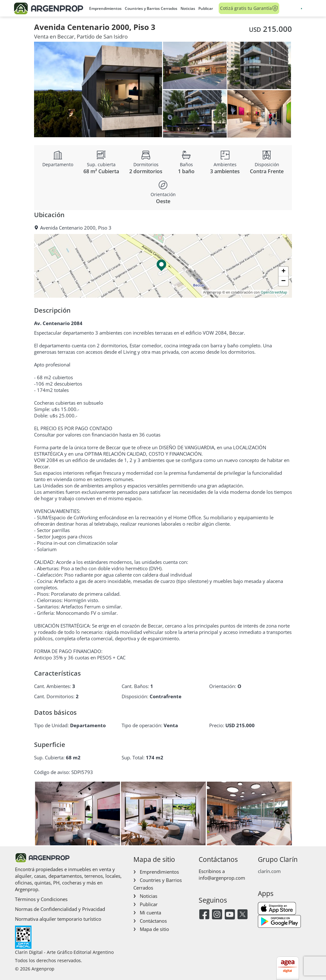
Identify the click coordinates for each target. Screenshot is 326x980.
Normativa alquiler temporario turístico (58, 919)
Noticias (188, 8)
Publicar (206, 8)
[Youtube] (230, 915)
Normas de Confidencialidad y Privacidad (60, 909)
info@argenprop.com (222, 878)
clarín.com (269, 871)
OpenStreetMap (274, 292)
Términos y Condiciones (41, 899)
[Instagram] (217, 915)
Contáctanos (153, 921)
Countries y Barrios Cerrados (151, 8)
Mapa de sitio (154, 929)
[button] (163, 266)
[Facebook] (204, 915)
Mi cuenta (150, 913)
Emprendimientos (105, 8)
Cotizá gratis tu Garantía (249, 8)
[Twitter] (242, 915)
